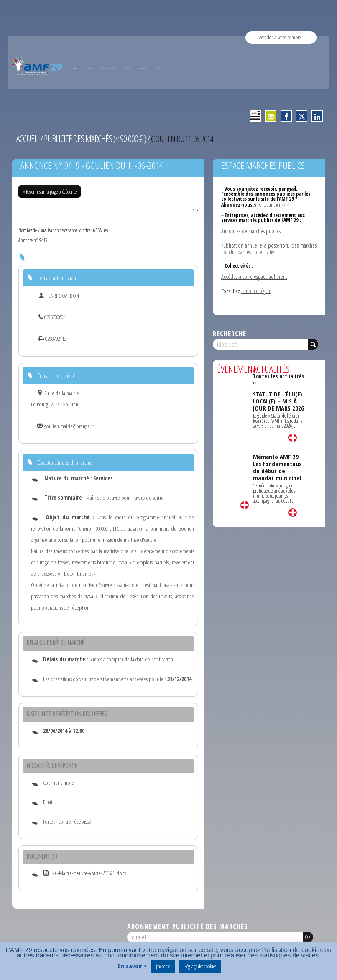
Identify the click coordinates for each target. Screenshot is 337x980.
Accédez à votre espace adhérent (253, 273)
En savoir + (132, 966)
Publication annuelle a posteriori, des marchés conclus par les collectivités (269, 246)
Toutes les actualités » (278, 372)
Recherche (230, 330)
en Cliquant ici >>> (269, 203)
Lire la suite (245, 501)
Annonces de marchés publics (250, 229)
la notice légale (256, 287)
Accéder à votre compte (280, 37)
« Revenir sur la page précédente (50, 191)
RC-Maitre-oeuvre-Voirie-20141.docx (82, 873)
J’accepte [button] (163, 966)
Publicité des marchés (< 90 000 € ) (90, 138)
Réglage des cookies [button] (200, 966)
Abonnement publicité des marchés (188, 926)
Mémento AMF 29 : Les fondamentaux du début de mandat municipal (277, 454)
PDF (193, 208)
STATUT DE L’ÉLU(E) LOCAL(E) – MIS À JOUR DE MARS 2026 (278, 388)
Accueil (27, 138)
